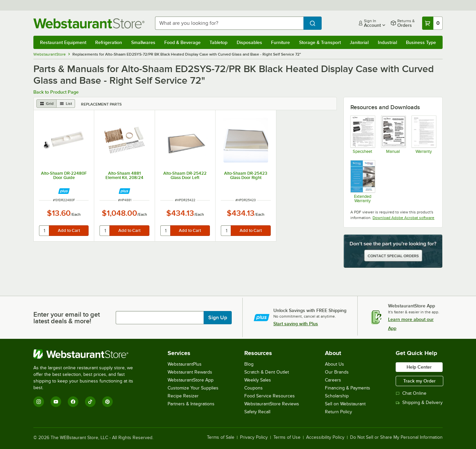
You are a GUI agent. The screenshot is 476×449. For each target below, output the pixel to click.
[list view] (66, 104)
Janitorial (359, 42)
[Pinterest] (107, 402)
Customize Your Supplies (193, 388)
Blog (249, 364)
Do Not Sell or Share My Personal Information (396, 437)
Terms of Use (287, 437)
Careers (333, 380)
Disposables (249, 42)
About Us (335, 364)
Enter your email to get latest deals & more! (67, 318)
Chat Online (411, 393)
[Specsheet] (362, 135)
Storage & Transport (320, 42)
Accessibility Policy (325, 437)
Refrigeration (109, 42)
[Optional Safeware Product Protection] (362, 181)
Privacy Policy (254, 437)
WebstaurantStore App (191, 380)
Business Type (421, 42)
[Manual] (393, 135)
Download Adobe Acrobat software (403, 218)
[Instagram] (39, 402)
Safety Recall (257, 412)
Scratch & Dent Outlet (267, 372)
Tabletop (218, 42)
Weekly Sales (258, 380)
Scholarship (337, 396)
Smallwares (143, 42)
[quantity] (44, 231)
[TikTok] (90, 402)
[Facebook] (73, 402)
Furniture (280, 42)
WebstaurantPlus (185, 364)
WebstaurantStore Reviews (272, 404)
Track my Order (419, 381)
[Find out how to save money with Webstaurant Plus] (64, 191)
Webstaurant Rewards (190, 372)
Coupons (254, 388)
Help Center (419, 367)
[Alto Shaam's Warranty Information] (424, 135)
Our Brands (337, 372)
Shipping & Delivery (419, 403)
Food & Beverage (182, 42)
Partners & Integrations (191, 404)
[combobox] (229, 23)
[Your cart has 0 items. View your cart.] (432, 23)
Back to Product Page (56, 92)
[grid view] (46, 104)
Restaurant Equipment (63, 42)
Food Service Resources (270, 396)
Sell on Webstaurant (345, 404)
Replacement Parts (101, 104)
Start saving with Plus (296, 324)
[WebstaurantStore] (88, 354)
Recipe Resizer (183, 396)
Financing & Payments (348, 388)
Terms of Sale (221, 437)
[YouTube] (56, 402)
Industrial (387, 42)
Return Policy (338, 412)
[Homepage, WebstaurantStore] (89, 23)
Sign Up (218, 318)
